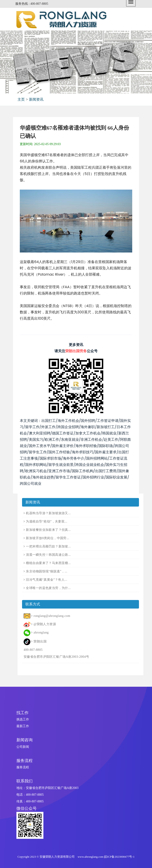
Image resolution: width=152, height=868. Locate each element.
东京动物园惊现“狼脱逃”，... (47, 571)
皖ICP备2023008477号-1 (119, 857)
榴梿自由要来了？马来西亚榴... (48, 563)
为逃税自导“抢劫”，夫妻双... (47, 521)
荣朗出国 (40, 641)
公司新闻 (23, 747)
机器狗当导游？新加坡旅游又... (48, 513)
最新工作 (23, 726)
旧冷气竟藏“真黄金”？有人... (47, 580)
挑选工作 (23, 719)
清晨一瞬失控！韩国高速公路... (48, 555)
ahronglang (41, 632)
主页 (21, 99)
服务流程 (23, 767)
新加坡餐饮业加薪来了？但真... (48, 530)
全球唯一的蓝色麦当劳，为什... (48, 588)
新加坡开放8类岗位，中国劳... (47, 538)
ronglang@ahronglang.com (52, 616)
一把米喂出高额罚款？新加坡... (48, 546)
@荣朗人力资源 (45, 624)
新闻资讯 (36, 99)
